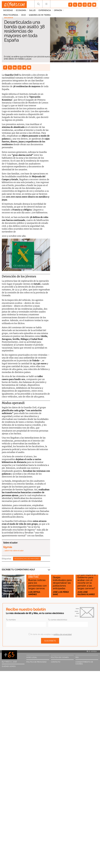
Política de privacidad (36, 662)
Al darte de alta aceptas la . (50, 634)
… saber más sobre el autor (13, 551)
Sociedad (8, 12)
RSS (77, 657)
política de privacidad (63, 634)
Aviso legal (32, 657)
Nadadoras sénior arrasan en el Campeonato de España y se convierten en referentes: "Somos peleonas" (13, 582)
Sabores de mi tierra (14, 16)
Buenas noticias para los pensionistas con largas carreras (36, 581)
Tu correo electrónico (58, 620)
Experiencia (45, 12)
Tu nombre (11, 620)
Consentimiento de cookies (84, 663)
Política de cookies (60, 657)
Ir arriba (92, 651)
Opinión (58, 12)
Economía (21, 12)
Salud (32, 12)
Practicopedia (73, 12)
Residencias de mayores (27, 559)
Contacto (56, 662)
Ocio (85, 12)
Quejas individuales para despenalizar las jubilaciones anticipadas (61, 580)
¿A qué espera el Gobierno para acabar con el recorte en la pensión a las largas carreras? (87, 579)
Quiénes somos (9, 666)
